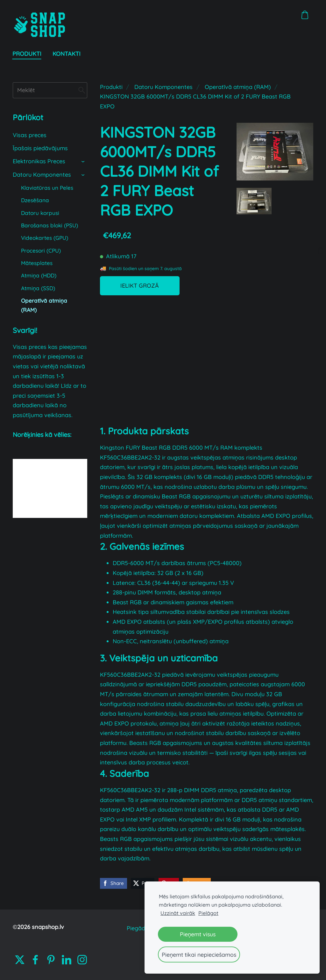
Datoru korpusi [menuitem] (40, 213)
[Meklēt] (50, 90)
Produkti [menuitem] (27, 54)
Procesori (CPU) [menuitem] (41, 251)
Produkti (111, 87)
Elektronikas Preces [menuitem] (39, 161)
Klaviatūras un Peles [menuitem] (47, 188)
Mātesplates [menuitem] (37, 263)
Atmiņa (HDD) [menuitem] (39, 275)
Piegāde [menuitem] (138, 928)
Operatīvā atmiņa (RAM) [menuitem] (44, 305)
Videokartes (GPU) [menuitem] (45, 238)
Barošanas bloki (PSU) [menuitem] (50, 225)
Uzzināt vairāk (178, 913)
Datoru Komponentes (163, 87)
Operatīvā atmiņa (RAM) (238, 87)
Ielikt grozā (140, 286)
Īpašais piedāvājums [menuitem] (40, 148)
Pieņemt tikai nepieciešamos (199, 954)
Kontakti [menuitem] (67, 54)
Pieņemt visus (198, 934)
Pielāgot (208, 913)
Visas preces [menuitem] (30, 135)
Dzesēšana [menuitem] (35, 200)
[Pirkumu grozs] (305, 15)
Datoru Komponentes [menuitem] (42, 175)
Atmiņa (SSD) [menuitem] (38, 288)
